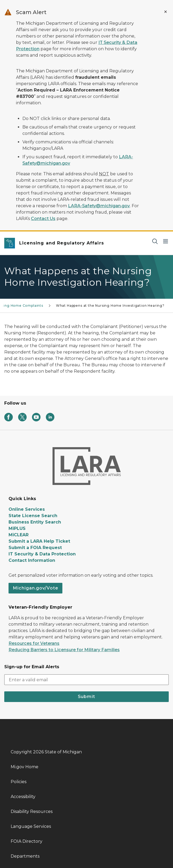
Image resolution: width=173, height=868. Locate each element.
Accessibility (23, 797)
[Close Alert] (166, 12)
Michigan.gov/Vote (35, 588)
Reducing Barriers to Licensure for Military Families (64, 650)
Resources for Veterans (34, 643)
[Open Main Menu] (166, 241)
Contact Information (32, 560)
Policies (19, 782)
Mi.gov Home (25, 767)
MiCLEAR (19, 535)
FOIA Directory (27, 841)
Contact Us (43, 219)
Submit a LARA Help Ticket (39, 541)
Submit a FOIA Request (35, 548)
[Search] (155, 241)
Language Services (31, 826)
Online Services (27, 509)
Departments (25, 856)
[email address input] (86, 680)
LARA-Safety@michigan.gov (99, 206)
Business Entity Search (35, 522)
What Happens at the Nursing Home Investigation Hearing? (110, 306)
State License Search (33, 516)
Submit (86, 697)
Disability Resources (32, 811)
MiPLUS (17, 528)
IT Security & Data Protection (42, 554)
